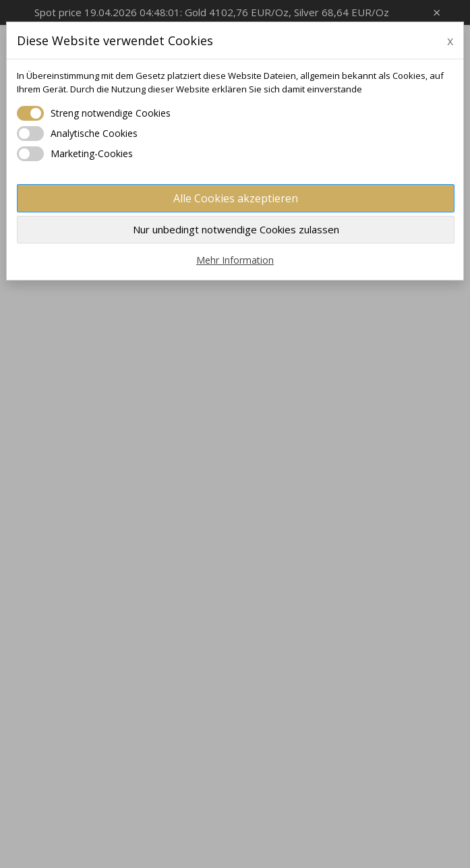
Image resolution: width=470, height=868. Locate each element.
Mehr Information (235, 260)
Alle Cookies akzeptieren (236, 198)
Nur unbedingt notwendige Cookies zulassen (236, 229)
